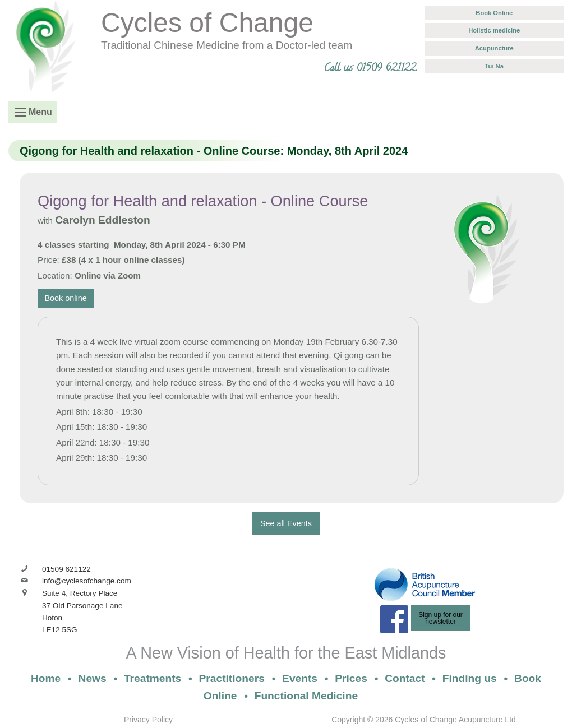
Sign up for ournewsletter (440, 618)
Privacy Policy (148, 720)
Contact (405, 678)
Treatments (153, 678)
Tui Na (494, 66)
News (93, 678)
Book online (66, 298)
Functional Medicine (306, 696)
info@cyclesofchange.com (87, 581)
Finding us (470, 678)
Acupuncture (494, 48)
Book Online (494, 13)
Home (46, 678)
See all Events (286, 523)
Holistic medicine (494, 30)
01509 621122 (66, 569)
